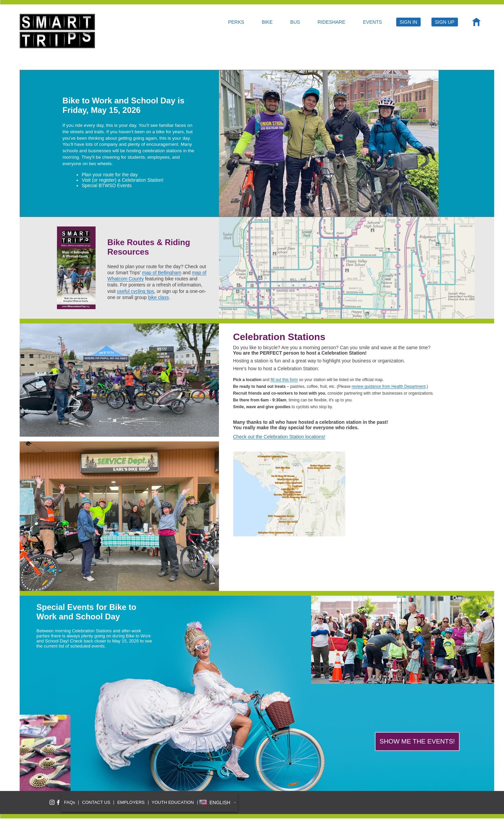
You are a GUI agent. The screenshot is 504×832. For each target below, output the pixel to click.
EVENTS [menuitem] (372, 22)
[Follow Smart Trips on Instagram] (52, 802)
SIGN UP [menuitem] (445, 22)
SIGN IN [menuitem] (408, 22)
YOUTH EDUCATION (173, 802)
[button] (217, 803)
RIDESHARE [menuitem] (331, 22)
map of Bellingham (162, 273)
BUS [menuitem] (295, 22)
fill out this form (284, 380)
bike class (158, 297)
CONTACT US (96, 802)
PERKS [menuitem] (236, 22)
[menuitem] (476, 24)
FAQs (70, 802)
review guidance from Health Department (388, 387)
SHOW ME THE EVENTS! (417, 741)
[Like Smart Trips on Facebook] (58, 802)
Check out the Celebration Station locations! (279, 437)
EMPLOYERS (131, 802)
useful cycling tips (136, 291)
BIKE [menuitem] (267, 22)
